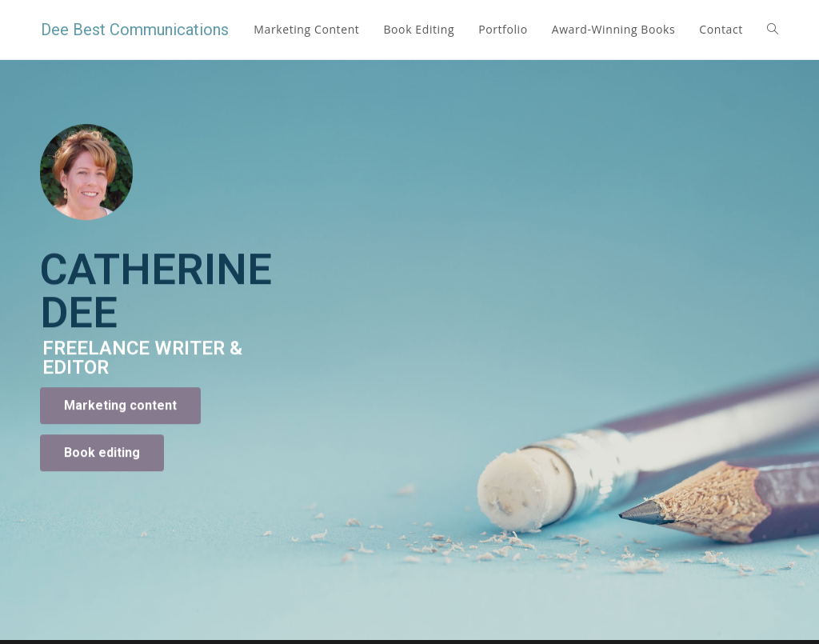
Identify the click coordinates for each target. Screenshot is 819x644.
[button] (120, 446)
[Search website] (773, 30)
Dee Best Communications (135, 30)
